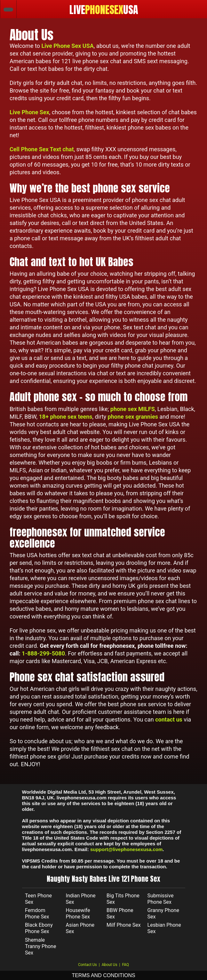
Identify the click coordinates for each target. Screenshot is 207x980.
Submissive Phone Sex (161, 899)
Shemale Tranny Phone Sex (40, 946)
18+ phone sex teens (66, 417)
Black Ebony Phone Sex (39, 928)
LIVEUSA (104, 10)
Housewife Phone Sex (78, 913)
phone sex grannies (133, 417)
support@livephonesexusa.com (126, 849)
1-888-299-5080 (43, 653)
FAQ (125, 965)
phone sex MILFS (133, 409)
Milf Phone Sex (124, 925)
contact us (169, 719)
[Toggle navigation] (198, 9)
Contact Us (88, 965)
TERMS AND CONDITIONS (103, 975)
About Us (110, 965)
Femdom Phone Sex (37, 913)
